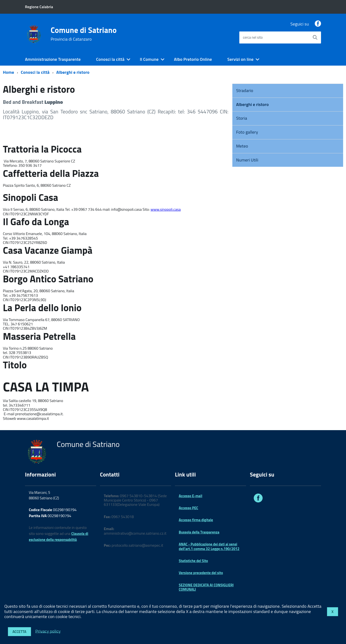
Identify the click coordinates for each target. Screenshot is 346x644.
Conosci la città (110, 59)
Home (9, 72)
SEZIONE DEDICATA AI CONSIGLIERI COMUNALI (206, 587)
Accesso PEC (188, 508)
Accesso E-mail (191, 496)
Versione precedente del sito (201, 573)
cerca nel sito (253, 37)
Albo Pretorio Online (193, 59)
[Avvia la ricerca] (315, 37)
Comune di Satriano (84, 34)
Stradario (245, 90)
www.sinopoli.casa (166, 209)
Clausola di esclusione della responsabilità (59, 537)
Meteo (242, 146)
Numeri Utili (247, 160)
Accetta (19, 632)
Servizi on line (240, 59)
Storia (242, 118)
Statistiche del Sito (193, 561)
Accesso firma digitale (196, 520)
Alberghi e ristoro (73, 72)
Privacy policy (48, 631)
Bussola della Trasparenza (199, 532)
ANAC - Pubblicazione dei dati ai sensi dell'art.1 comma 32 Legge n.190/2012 (209, 546)
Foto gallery (247, 132)
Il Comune (149, 59)
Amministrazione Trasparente (53, 59)
